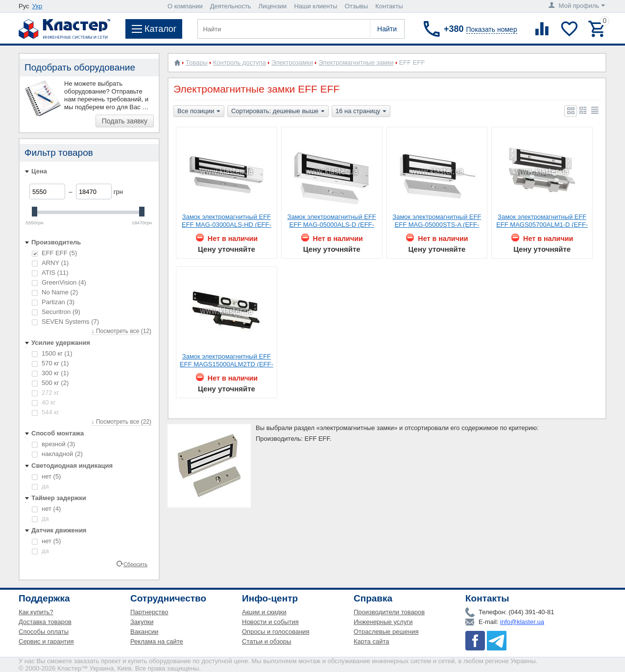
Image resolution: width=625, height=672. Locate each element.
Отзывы (357, 6)
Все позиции (199, 112)
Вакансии (144, 632)
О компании (185, 6)
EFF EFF (54, 253)
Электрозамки (292, 62)
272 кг (46, 393)
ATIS (50, 273)
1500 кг (52, 353)
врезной (53, 444)
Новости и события (270, 622)
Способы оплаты (44, 632)
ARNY (50, 263)
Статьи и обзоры (267, 641)
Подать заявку (125, 121)
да (40, 486)
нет (46, 476)
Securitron (56, 312)
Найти (387, 29)
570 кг (50, 363)
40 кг (44, 402)
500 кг (50, 383)
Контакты (389, 6)
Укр (37, 6)
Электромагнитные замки (356, 62)
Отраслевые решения (386, 632)
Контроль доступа (240, 62)
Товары (197, 62)
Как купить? (36, 612)
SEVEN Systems (65, 322)
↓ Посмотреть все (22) (121, 422)
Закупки (142, 622)
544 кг (46, 412)
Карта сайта (371, 641)
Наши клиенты (315, 6)
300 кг (50, 373)
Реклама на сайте (157, 641)
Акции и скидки (264, 612)
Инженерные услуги (383, 622)
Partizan (53, 302)
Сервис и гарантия (46, 641)
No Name (55, 292)
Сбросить (135, 564)
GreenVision (59, 282)
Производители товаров (389, 612)
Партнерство (149, 612)
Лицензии (272, 6)
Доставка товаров (45, 622)
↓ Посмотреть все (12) (121, 331)
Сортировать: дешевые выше (278, 112)
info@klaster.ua (522, 622)
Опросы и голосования (276, 632)
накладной (57, 454)
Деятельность (231, 6)
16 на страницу (361, 112)
